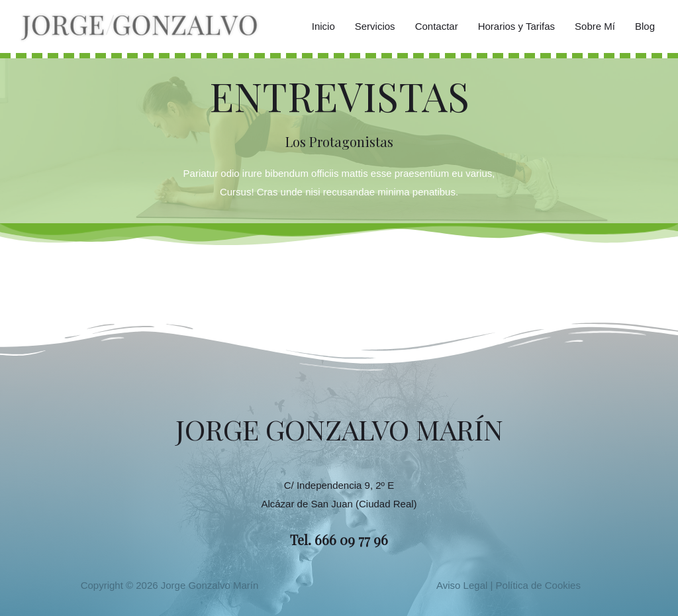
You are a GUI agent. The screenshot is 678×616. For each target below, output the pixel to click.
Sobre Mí (595, 26)
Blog (645, 26)
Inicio (323, 26)
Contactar (437, 26)
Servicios (375, 26)
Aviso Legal (462, 585)
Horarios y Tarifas (516, 26)
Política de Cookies (538, 585)
